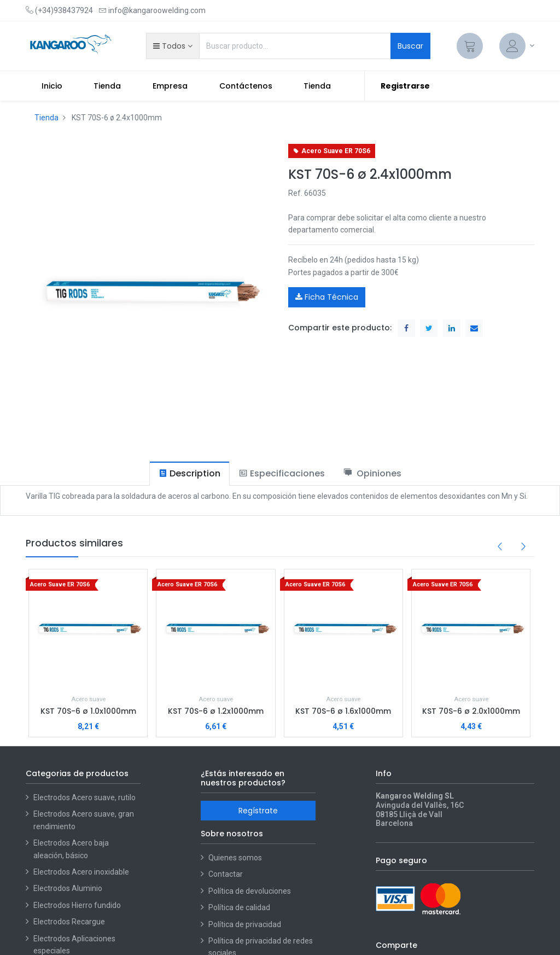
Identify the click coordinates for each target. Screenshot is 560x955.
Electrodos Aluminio (69, 888)
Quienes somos (235, 858)
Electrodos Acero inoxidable (82, 872)
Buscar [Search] (410, 46)
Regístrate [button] (258, 811)
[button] (173, 46)
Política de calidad (239, 907)
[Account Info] (517, 46)
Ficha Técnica (327, 297)
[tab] (189, 473)
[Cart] (470, 46)
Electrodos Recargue (69, 922)
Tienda (46, 118)
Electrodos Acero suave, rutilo (84, 797)
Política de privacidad (245, 924)
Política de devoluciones (250, 891)
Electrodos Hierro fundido (77, 905)
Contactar (226, 874)
